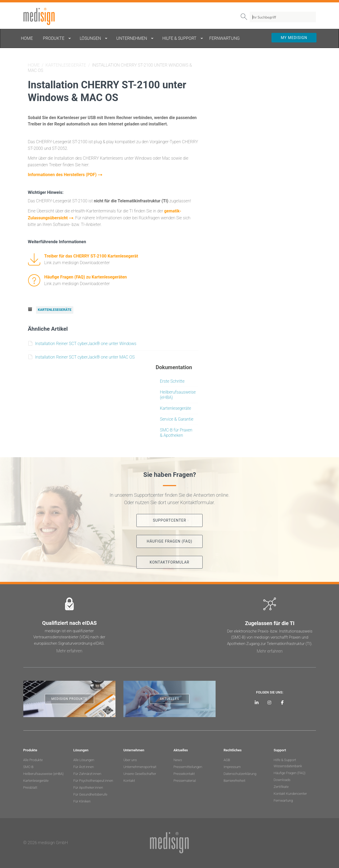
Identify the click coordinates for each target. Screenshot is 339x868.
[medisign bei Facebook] (282, 701)
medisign (45, 16)
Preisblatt (30, 786)
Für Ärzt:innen (84, 766)
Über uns (130, 759)
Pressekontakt (184, 772)
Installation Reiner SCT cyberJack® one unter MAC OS (81, 356)
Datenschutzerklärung (240, 772)
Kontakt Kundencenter (290, 792)
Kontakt (129, 779)
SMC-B (28, 766)
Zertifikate (281, 785)
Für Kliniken (82, 800)
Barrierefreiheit (234, 779)
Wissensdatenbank (288, 765)
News (178, 759)
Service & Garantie (177, 418)
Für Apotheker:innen (88, 786)
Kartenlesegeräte (66, 65)
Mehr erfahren (69, 650)
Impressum (232, 766)
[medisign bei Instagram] (269, 701)
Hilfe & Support (285, 759)
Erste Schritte (172, 380)
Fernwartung (283, 799)
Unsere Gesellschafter (140, 772)
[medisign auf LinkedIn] (257, 701)
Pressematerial (185, 779)
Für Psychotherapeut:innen (93, 779)
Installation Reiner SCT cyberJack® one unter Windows (82, 342)
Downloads (282, 778)
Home (34, 65)
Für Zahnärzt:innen (87, 772)
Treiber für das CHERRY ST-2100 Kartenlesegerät (91, 255)
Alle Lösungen (84, 759)
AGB (227, 759)
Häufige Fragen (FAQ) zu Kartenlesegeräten (86, 276)
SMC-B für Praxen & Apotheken (176, 431)
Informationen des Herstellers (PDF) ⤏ (65, 174)
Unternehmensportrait (140, 766)
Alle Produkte (33, 759)
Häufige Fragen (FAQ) (289, 772)
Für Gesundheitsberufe (90, 793)
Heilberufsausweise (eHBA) (44, 772)
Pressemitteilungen (188, 766)
